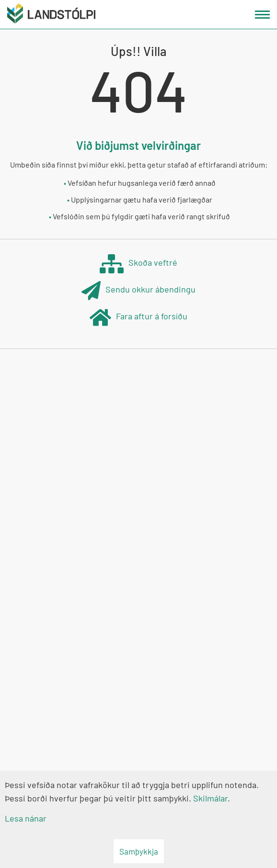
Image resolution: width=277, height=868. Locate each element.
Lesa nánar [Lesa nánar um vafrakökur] (26, 818)
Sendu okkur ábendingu (138, 290)
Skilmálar (210, 798)
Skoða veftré (138, 264)
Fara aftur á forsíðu (138, 317)
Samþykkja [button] (139, 851)
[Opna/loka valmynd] (262, 15)
